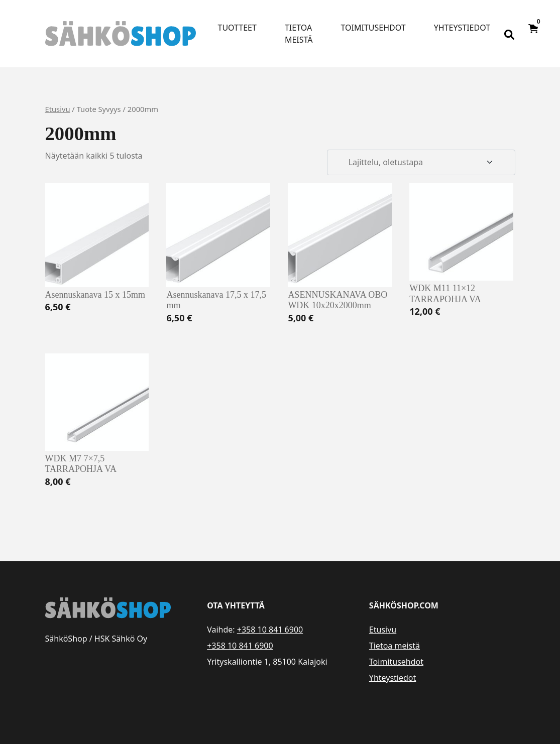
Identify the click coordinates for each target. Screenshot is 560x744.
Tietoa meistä (299, 34)
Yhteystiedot (462, 28)
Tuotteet (237, 28)
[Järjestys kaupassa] (421, 163)
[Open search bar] (509, 34)
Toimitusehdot (373, 28)
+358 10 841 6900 (270, 630)
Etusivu (58, 109)
